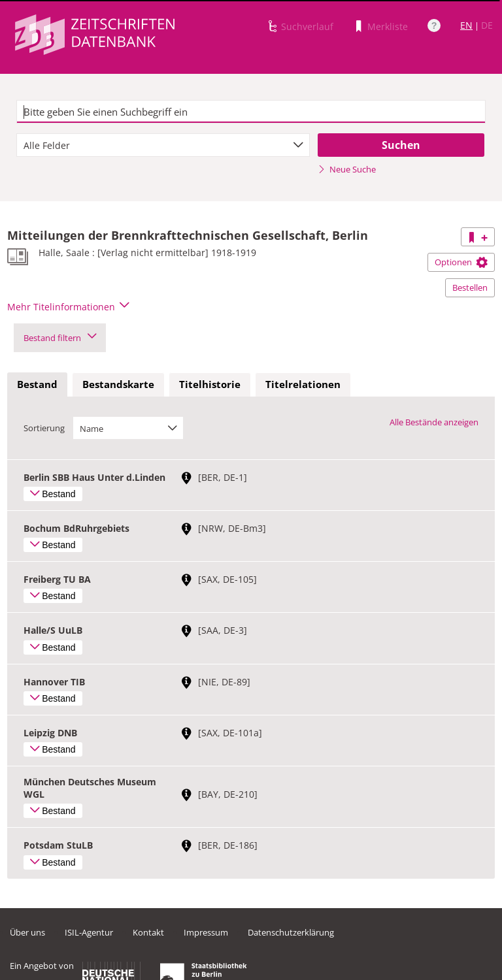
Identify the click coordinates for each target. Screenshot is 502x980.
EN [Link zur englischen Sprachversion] (466, 25)
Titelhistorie (210, 384)
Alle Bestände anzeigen (434, 422)
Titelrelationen (303, 384)
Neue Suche (347, 169)
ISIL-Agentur (89, 932)
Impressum (206, 932)
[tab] (37, 385)
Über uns (27, 932)
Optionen (461, 262)
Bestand (37, 384)
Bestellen (470, 287)
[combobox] (163, 145)
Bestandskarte (118, 384)
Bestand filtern (60, 338)
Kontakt (148, 932)
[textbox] (251, 112)
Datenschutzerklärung (291, 932)
